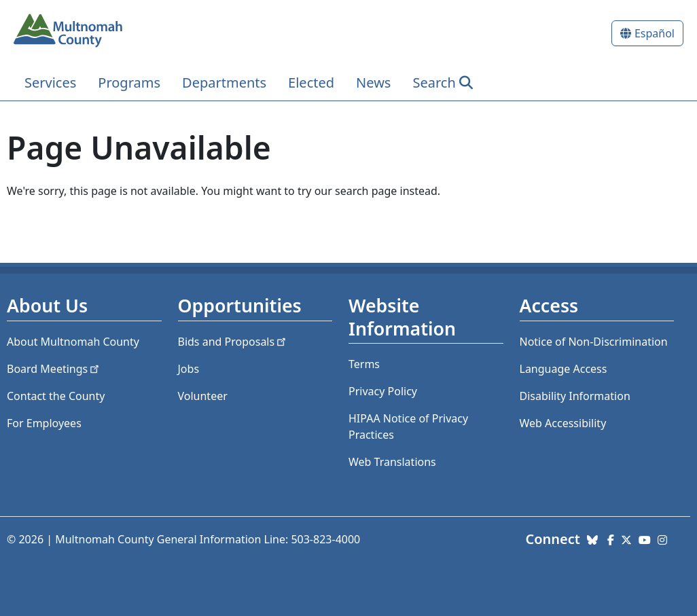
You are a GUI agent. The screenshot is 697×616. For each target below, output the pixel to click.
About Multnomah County (73, 342)
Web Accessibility (563, 423)
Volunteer (203, 396)
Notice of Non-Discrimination (594, 342)
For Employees (44, 423)
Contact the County (56, 396)
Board (54, 369)
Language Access (564, 369)
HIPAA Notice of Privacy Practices (408, 427)
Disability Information (575, 396)
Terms (364, 364)
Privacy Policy (383, 391)
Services (50, 83)
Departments (224, 83)
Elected (311, 83)
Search (434, 83)
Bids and (233, 342)
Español (655, 33)
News (373, 83)
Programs (129, 83)
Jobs (189, 369)
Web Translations (392, 462)
